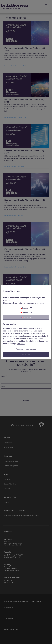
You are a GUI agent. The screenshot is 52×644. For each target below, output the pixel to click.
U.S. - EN (26, 317)
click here (21, 344)
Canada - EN (26, 313)
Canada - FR (26, 308)
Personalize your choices (26, 349)
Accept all (26, 354)
